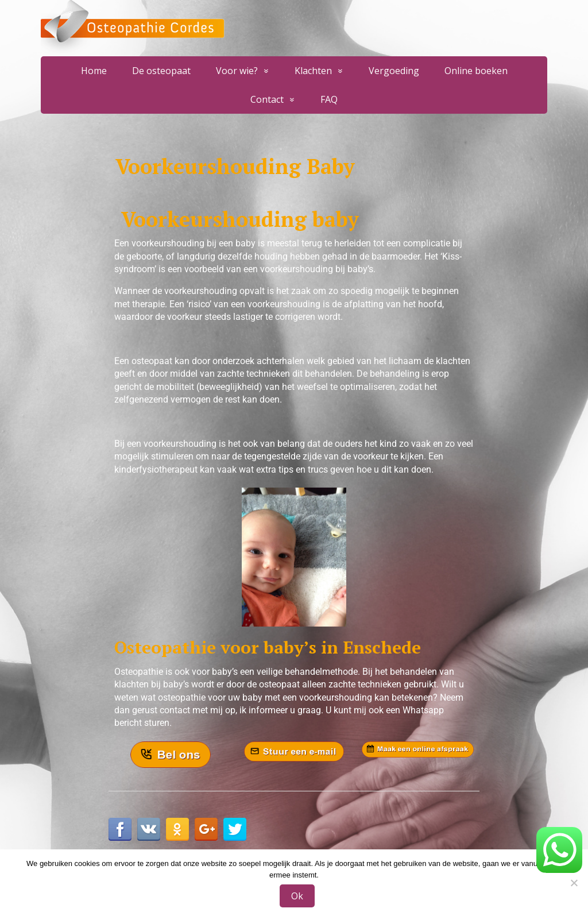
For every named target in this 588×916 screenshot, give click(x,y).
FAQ (329, 99)
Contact (267, 99)
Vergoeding (394, 71)
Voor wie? (237, 71)
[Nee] (574, 883)
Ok (297, 896)
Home (94, 71)
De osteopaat (161, 71)
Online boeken (476, 71)
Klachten (313, 71)
